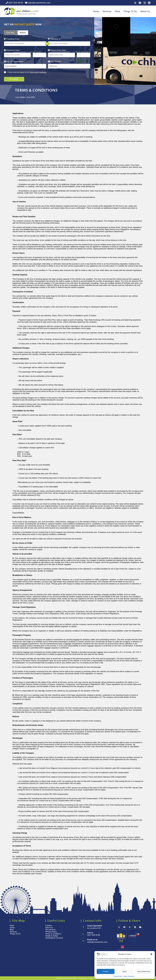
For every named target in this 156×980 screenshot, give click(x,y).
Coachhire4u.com (67, 978)
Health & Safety (52, 936)
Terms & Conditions (54, 934)
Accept (106, 971)
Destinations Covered (54, 938)
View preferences (144, 971)
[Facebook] (124, 927)
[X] (119, 927)
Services (107, 11)
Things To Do (130, 11)
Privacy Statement (129, 976)
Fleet (117, 11)
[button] (151, 954)
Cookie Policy (118, 976)
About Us (145, 11)
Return (23, 33)
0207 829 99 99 (14, 3)
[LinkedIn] (135, 927)
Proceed (15, 79)
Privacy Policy (51, 932)
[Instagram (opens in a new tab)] (145, 3)
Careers (49, 926)
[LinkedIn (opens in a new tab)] (149, 3)
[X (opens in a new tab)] (135, 3)
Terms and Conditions (38, 72)
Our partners (50, 930)
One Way (10, 33)
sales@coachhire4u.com (38, 3)
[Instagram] (130, 927)
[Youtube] (140, 927)
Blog (12, 930)
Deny (125, 971)
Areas (96, 11)
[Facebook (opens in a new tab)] (140, 3)
